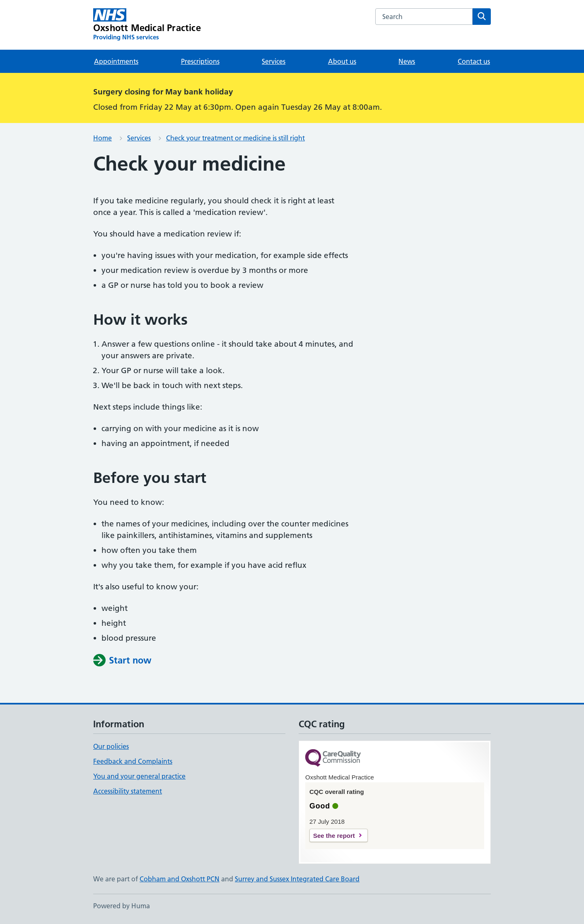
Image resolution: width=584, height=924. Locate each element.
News (407, 61)
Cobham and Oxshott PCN (180, 879)
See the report (334, 836)
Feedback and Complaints (133, 761)
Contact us (474, 61)
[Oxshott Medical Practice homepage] (147, 25)
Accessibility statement (128, 791)
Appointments (116, 61)
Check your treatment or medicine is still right (235, 138)
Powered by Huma (122, 906)
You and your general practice (139, 776)
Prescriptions (200, 61)
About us (342, 61)
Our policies (111, 746)
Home (103, 138)
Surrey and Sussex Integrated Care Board (297, 879)
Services (274, 61)
